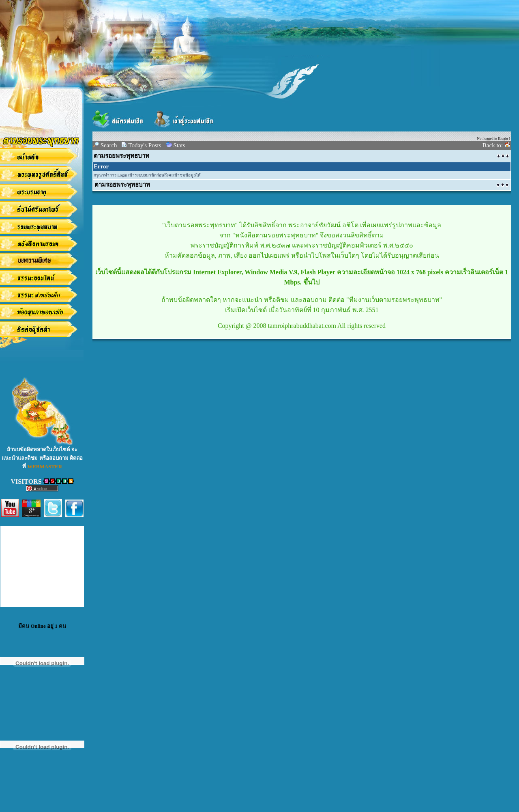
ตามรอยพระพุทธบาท (121, 156)
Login (504, 138)
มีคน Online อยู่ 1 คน (42, 626)
